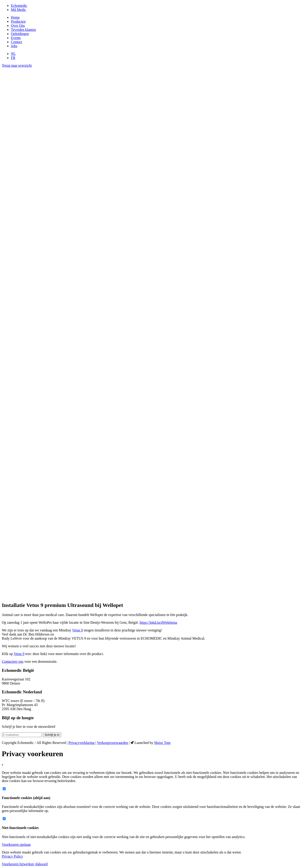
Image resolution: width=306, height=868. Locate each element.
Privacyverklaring (81, 743)
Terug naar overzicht (17, 65)
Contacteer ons (13, 661)
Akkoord (41, 864)
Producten (18, 21)
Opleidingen (20, 34)
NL (13, 54)
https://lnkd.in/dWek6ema (158, 622)
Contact (17, 42)
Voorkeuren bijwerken (18, 864)
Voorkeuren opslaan (16, 845)
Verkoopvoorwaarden (113, 743)
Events (16, 38)
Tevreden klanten (23, 30)
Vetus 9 (77, 630)
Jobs (14, 46)
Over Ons (18, 26)
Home (15, 17)
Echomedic (19, 6)
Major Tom (162, 743)
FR (13, 58)
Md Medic (18, 10)
